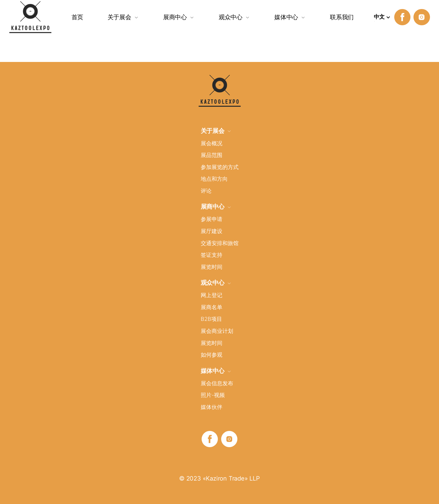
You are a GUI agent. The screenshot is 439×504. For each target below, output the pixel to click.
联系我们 (342, 17)
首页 (78, 17)
